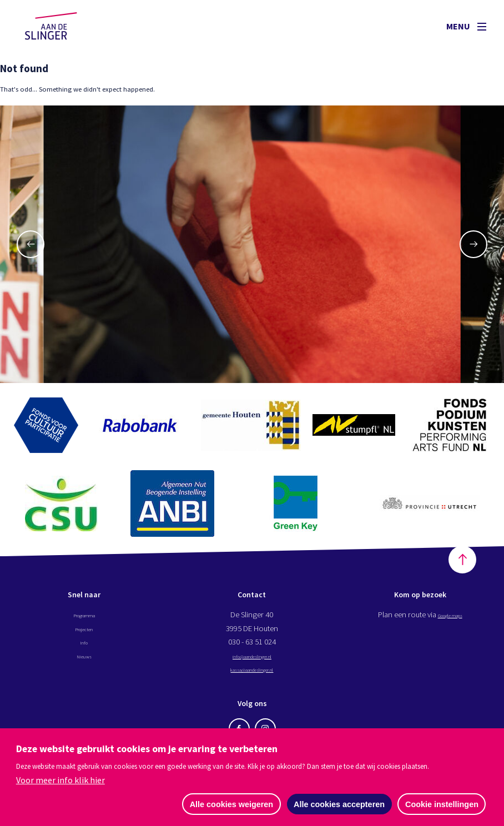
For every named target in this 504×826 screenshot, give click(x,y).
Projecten (84, 635)
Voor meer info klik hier (61, 779)
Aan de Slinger (62, 26)
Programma (84, 621)
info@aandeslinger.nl (252, 662)
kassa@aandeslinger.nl (252, 676)
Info (84, 648)
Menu (466, 26)
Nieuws (84, 662)
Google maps (450, 621)
